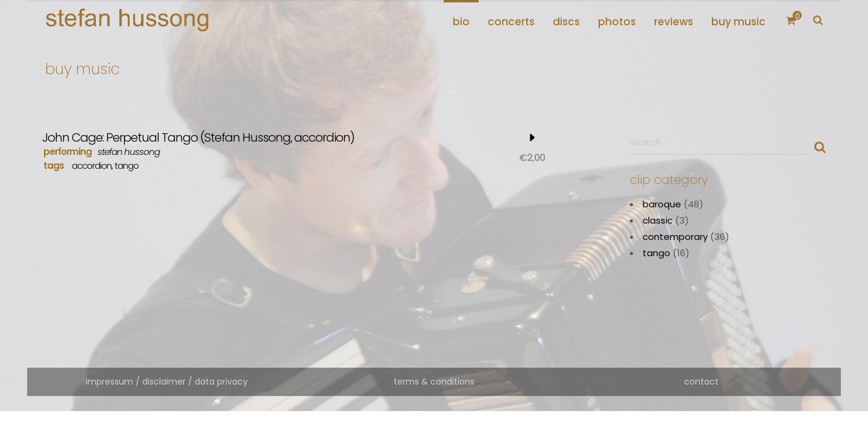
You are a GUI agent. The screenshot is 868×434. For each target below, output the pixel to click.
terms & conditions (434, 382)
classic (658, 220)
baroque (662, 204)
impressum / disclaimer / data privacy (167, 382)
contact (701, 382)
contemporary (675, 237)
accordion (92, 165)
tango (127, 165)
